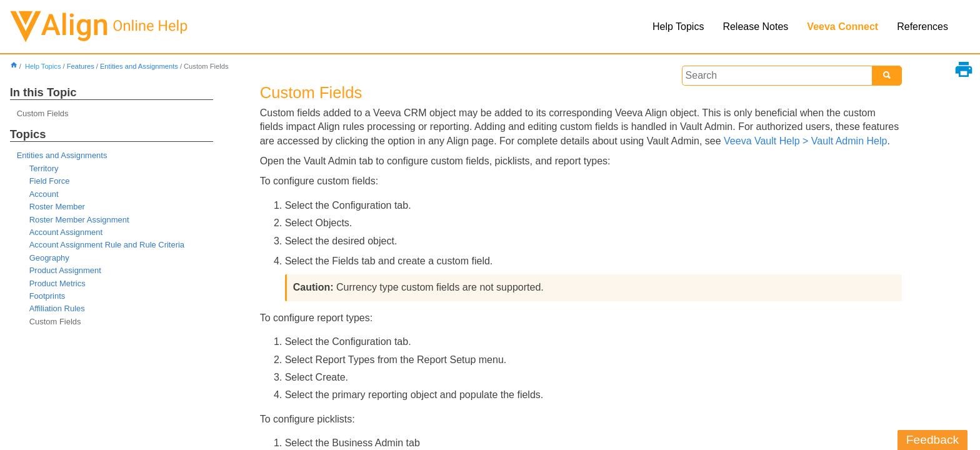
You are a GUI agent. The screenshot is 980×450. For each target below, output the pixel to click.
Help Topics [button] (678, 27)
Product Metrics (57, 283)
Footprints (47, 296)
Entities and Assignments (139, 66)
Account (44, 194)
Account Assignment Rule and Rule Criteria (107, 245)
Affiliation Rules (57, 308)
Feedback (932, 440)
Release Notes (755, 27)
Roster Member (57, 207)
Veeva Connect (842, 27)
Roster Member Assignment (79, 220)
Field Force (50, 181)
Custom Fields (43, 113)
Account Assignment (66, 232)
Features (81, 66)
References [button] (922, 27)
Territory (44, 168)
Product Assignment (65, 270)
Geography (49, 258)
